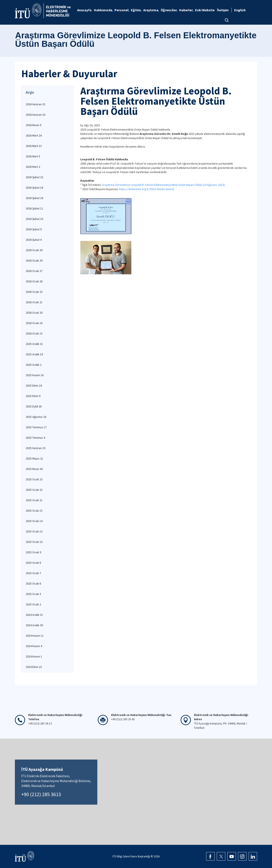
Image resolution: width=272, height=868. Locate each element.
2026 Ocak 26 (34, 281)
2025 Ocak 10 (34, 542)
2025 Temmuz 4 (35, 438)
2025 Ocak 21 (34, 500)
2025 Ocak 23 (34, 479)
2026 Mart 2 (33, 167)
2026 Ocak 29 (34, 260)
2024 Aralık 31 (34, 615)
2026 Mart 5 (33, 156)
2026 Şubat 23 (34, 177)
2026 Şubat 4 (34, 240)
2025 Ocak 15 (34, 511)
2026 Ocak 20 (34, 313)
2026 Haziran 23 (35, 104)
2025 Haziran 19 (35, 448)
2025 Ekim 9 (33, 396)
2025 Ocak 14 (34, 521)
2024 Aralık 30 (34, 625)
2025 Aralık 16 (34, 354)
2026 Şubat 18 (34, 188)
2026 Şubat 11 (34, 208)
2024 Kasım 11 (35, 636)
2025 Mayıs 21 (34, 458)
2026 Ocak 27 (34, 271)
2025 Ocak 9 (33, 552)
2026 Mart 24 (34, 135)
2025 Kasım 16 (35, 375)
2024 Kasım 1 (34, 656)
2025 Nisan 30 (34, 469)
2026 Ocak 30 (34, 250)
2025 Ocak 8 (33, 563)
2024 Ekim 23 (34, 667)
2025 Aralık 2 (34, 365)
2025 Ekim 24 (34, 386)
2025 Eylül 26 (34, 406)
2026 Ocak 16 (34, 323)
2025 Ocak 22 (34, 490)
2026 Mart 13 (34, 146)
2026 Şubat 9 (34, 229)
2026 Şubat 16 (34, 198)
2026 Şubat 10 (34, 219)
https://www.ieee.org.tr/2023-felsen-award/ (147, 189)
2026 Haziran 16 (35, 115)
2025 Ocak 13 (34, 531)
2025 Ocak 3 (33, 594)
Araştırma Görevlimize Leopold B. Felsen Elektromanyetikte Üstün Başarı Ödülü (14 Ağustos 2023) (164, 185)
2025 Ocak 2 (33, 604)
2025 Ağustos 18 (36, 417)
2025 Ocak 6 (33, 583)
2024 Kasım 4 (34, 646)
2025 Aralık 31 (34, 344)
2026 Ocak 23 (34, 292)
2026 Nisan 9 (33, 125)
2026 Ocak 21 (34, 302)
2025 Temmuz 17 (36, 427)
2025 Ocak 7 (33, 573)
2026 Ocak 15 (34, 333)
